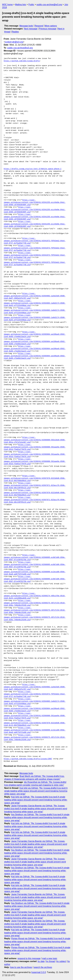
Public (31, 5)
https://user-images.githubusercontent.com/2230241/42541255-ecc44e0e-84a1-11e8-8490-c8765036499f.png (35, 202)
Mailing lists (21, 5)
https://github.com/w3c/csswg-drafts (22, 61)
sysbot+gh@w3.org (14, 42)
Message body (26, 26)
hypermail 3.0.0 (38, 972)
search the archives (43, 967)
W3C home (7, 5)
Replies (15, 32)
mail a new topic (50, 958)
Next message (31, 29)
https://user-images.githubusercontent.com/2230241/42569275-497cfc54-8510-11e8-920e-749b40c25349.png (35, 603)
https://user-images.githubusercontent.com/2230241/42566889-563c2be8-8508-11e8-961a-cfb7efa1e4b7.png (35, 440)
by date (41, 961)
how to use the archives (21, 967)
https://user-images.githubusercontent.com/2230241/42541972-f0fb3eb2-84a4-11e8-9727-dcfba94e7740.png (35, 241)
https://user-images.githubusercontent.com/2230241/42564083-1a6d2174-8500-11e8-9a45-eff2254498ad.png (35, 303)
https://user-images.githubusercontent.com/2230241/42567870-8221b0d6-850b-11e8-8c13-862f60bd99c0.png (35, 478)
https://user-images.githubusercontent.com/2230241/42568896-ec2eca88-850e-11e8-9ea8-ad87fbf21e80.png (35, 572)
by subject (61, 961)
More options (51, 26)
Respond (39, 26)
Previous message (48, 29)
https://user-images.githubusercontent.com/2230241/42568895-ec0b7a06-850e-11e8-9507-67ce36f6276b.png (35, 557)
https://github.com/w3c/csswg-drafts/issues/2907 (28, 759)
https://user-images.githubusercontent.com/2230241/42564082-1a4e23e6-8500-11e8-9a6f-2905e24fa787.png (35, 296)
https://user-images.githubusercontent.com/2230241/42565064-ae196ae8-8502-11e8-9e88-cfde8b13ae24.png (35, 334)
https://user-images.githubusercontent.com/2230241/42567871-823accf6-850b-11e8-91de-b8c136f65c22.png (35, 485)
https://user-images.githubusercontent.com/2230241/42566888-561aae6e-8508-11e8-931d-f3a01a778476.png (35, 447)
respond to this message (29, 958)
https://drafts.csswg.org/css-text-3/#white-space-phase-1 (33, 169)
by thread (51, 961)
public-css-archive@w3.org (49, 5)
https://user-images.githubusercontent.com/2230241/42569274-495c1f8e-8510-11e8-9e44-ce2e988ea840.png (35, 596)
